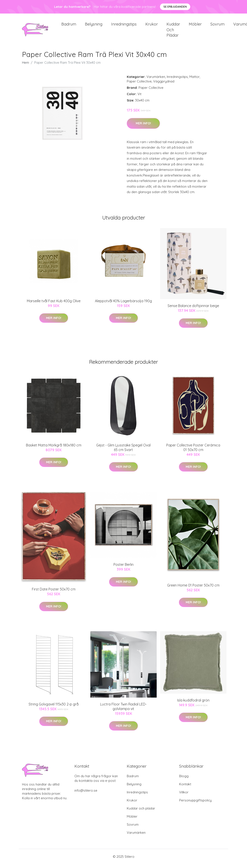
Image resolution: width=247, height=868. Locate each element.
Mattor (195, 81)
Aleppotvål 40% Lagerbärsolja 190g (123, 305)
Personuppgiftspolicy (195, 804)
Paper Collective (139, 85)
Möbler (195, 26)
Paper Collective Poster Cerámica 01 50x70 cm (193, 451)
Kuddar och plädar (173, 32)
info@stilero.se (86, 794)
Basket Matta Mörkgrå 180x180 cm (54, 449)
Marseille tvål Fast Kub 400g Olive (54, 305)
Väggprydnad (164, 85)
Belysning (94, 26)
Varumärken (156, 81)
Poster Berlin (123, 568)
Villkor (184, 796)
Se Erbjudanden (175, 7)
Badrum (69, 26)
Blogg (184, 780)
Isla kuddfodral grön (193, 704)
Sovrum (217, 26)
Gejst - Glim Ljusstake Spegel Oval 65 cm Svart (123, 451)
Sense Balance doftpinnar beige (193, 310)
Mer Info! (143, 127)
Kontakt (185, 788)
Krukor (152, 26)
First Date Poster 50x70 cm (54, 593)
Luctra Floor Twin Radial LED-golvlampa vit (123, 710)
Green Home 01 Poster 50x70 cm (193, 589)
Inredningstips (124, 26)
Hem (26, 66)
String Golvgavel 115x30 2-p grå (54, 708)
